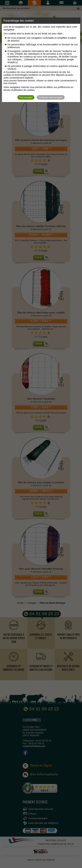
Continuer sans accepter (51, 97)
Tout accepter (26, 97)
